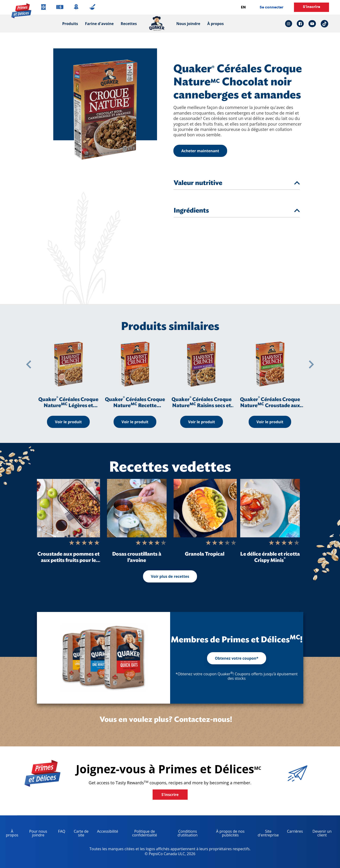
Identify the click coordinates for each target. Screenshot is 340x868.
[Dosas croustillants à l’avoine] (137, 508)
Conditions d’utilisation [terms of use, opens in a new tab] (183, 834)
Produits (70, 24)
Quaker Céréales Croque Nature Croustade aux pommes (270, 405)
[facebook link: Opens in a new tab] (300, 24)
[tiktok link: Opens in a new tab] (324, 24)
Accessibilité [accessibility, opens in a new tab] (106, 832)
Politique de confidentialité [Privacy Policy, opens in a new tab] (139, 834)
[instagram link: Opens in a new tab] (290, 24)
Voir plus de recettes (170, 576)
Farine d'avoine (99, 24)
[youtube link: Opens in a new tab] (312, 24)
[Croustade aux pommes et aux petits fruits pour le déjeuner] (68, 508)
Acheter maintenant (200, 151)
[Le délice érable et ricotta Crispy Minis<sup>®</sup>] (270, 508)
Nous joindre (186, 24)
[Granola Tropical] (205, 508)
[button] (29, 364)
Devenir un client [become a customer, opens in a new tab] (319, 834)
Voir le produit (68, 422)
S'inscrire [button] (311, 7)
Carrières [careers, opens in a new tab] (293, 832)
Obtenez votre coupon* (237, 658)
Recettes (129, 24)
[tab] (297, 183)
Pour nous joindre (38, 833)
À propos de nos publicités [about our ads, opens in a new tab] (226, 834)
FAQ (62, 831)
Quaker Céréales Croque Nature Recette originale (135, 405)
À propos (215, 24)
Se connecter (272, 7)
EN (243, 7)
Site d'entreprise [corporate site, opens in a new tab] (266, 834)
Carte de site (81, 833)
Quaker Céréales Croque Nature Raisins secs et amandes (202, 405)
